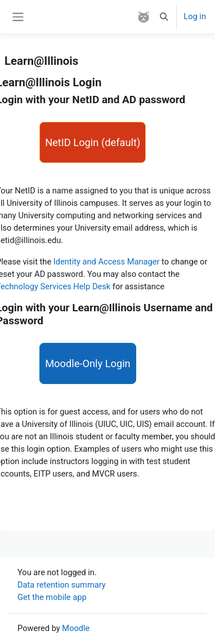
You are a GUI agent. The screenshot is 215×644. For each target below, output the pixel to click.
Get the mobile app (52, 597)
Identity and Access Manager (107, 262)
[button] (164, 17)
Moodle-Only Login (88, 363)
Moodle (76, 628)
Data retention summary (62, 585)
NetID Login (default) (93, 142)
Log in (195, 16)
